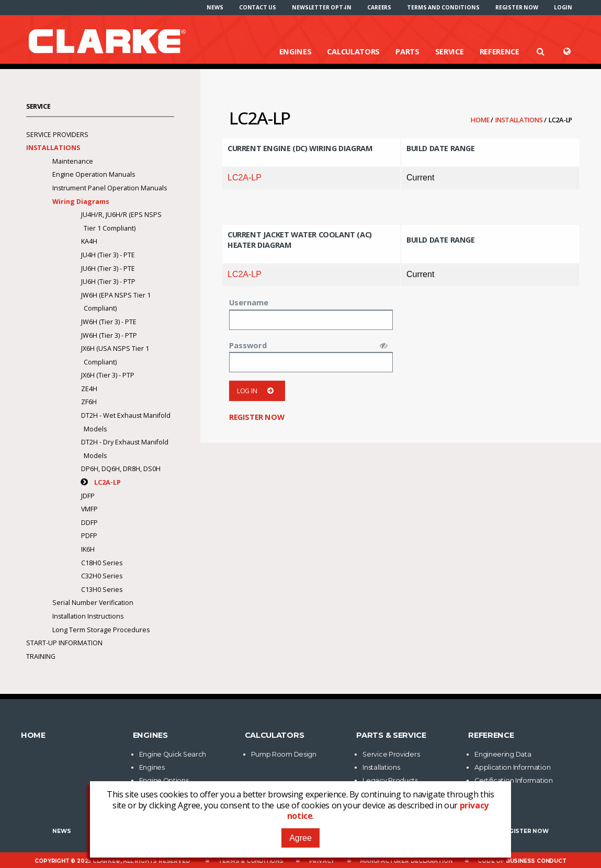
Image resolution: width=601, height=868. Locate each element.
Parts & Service (391, 735)
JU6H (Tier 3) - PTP (108, 282)
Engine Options (164, 780)
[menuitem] (215, 7)
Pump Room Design (284, 754)
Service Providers (57, 135)
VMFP (89, 509)
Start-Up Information (64, 643)
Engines (296, 51)
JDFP (88, 496)
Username (249, 302)
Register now (517, 7)
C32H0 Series (102, 576)
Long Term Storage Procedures (101, 630)
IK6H (88, 549)
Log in (257, 391)
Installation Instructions (88, 616)
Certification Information (514, 780)
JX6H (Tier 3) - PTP (108, 375)
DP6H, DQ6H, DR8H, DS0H (121, 469)
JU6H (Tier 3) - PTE (108, 269)
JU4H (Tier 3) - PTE (108, 255)
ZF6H (89, 402)
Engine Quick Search (173, 754)
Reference (500, 51)
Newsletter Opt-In (322, 7)
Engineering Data (503, 754)
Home (481, 120)
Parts (407, 51)
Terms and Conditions (443, 7)
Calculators (353, 51)
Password (248, 345)
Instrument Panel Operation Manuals (110, 188)
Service (450, 51)
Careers (379, 7)
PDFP (89, 536)
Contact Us (258, 7)
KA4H (89, 241)
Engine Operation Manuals (94, 174)
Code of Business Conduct (522, 861)
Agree (300, 838)
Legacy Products (390, 780)
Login (563, 7)
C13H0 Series (102, 590)
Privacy (322, 861)
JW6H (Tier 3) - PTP (109, 335)
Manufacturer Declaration (406, 861)
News (215, 7)
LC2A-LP (245, 178)
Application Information (512, 767)
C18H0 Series (102, 563)
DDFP (89, 523)
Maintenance (73, 161)
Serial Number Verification (93, 603)
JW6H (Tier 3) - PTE (109, 322)
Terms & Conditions (251, 861)
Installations (520, 120)
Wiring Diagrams (81, 202)
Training (41, 656)
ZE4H (89, 389)
